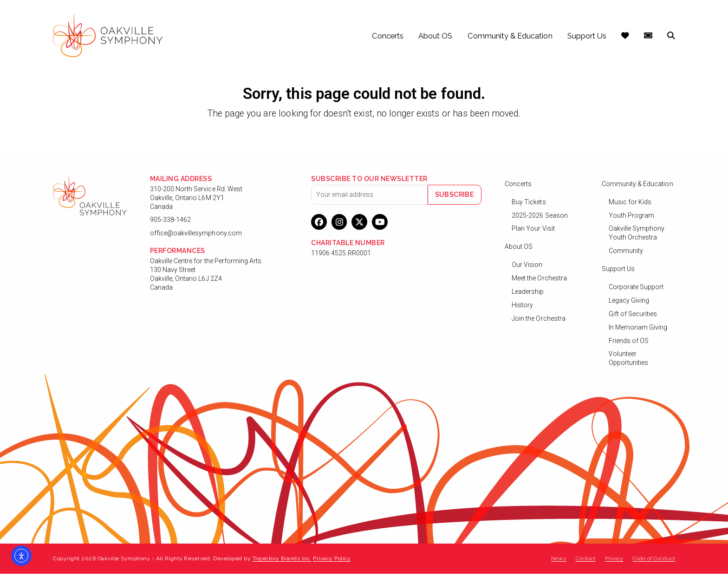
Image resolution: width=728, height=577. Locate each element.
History (522, 308)
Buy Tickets (529, 205)
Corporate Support (636, 290)
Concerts (518, 187)
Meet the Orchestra (539, 281)
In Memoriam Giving (638, 330)
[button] (671, 37)
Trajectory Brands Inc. (282, 562)
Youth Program (632, 218)
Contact (586, 562)
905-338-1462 (171, 223)
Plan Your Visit (533, 232)
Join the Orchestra (539, 321)
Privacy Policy (332, 562)
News (559, 562)
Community (626, 254)
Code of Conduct (654, 562)
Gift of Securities (633, 317)
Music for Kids (630, 205)
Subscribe (458, 197)
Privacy (614, 562)
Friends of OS (629, 344)
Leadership (528, 295)
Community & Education (637, 187)
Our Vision (527, 268)
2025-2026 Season (540, 218)
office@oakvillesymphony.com (196, 236)
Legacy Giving (629, 304)
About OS (519, 250)
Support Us (618, 272)
